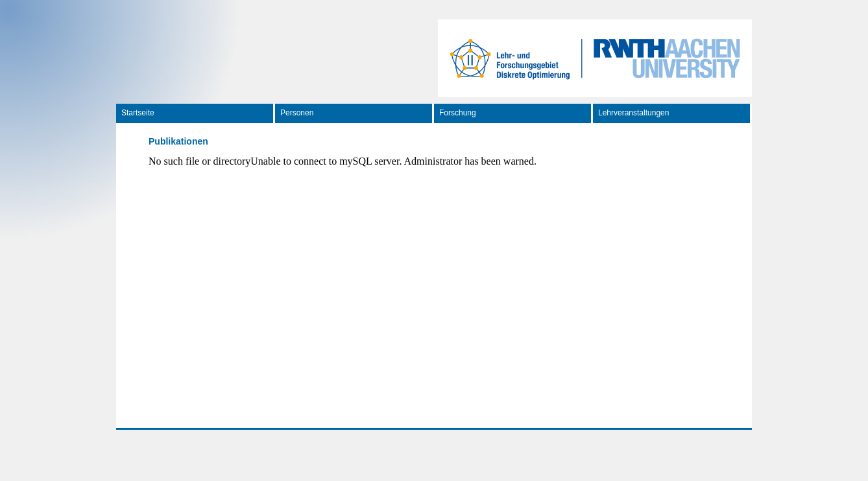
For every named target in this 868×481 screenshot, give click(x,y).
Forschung (458, 113)
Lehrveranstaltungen (633, 113)
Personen (297, 113)
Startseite (138, 113)
